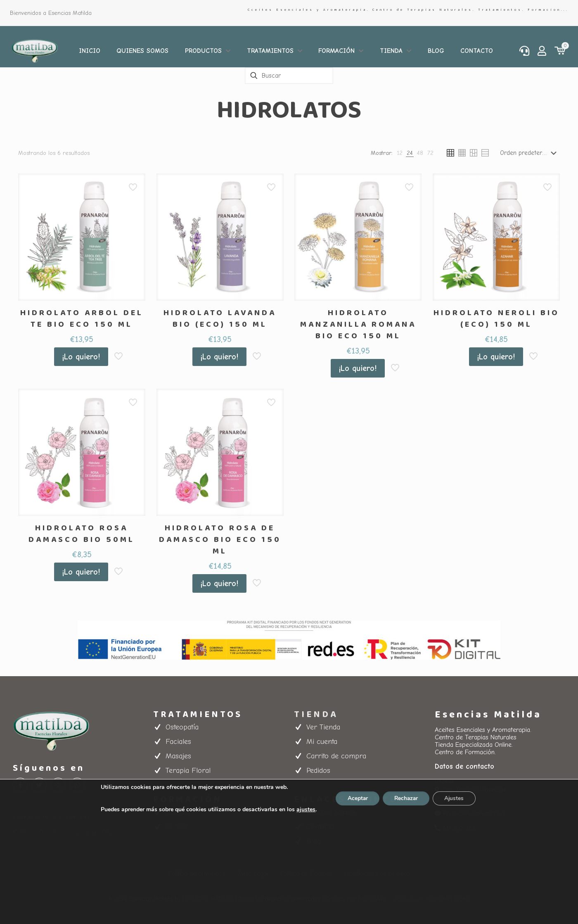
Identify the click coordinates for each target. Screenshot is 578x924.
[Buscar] (289, 76)
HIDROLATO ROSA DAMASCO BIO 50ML (82, 534)
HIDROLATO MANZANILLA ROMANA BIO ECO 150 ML (358, 324)
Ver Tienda (323, 727)
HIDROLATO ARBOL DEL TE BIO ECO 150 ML (82, 318)
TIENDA (316, 714)
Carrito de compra (336, 756)
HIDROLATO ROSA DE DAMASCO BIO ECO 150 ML (220, 539)
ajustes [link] (303, 809)
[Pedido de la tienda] (530, 153)
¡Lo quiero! (81, 357)
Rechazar (406, 798)
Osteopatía (182, 727)
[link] (400, 153)
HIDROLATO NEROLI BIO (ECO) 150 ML (496, 318)
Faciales (178, 742)
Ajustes (457, 798)
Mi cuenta (322, 742)
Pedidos (318, 771)
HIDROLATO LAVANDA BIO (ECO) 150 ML (220, 318)
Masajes (178, 756)
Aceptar (355, 798)
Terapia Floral (188, 771)
